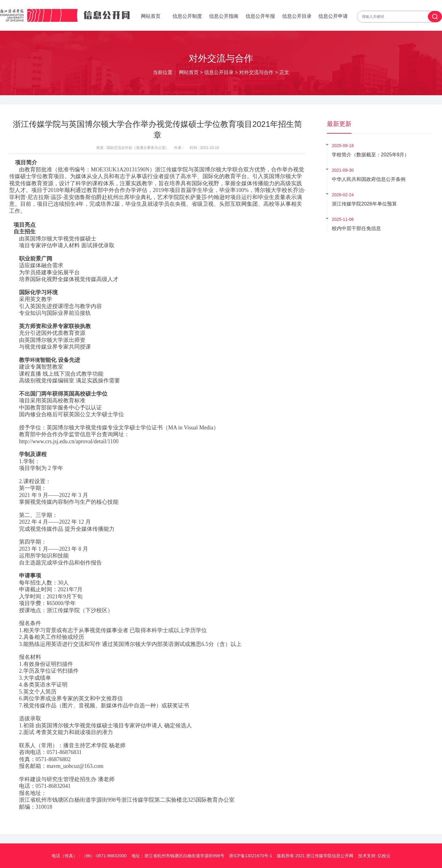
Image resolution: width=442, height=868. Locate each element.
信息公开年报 (260, 16)
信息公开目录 (297, 16)
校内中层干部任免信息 (356, 228)
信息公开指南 (224, 16)
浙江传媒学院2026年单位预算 (364, 204)
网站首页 (151, 16)
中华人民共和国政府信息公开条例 (369, 179)
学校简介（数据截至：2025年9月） (371, 155)
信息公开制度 (187, 16)
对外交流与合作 (256, 72)
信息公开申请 (333, 16)
